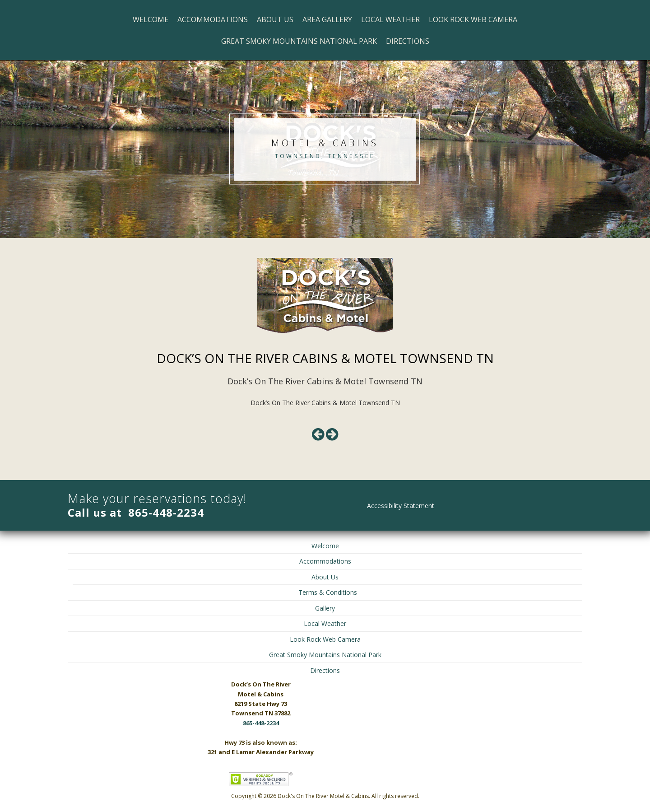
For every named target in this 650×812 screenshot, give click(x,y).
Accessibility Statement (401, 506)
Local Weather (390, 19)
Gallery (325, 608)
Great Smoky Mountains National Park (299, 41)
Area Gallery (327, 19)
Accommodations (213, 19)
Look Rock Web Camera (473, 19)
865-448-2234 (166, 512)
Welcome (151, 19)
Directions (408, 41)
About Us (275, 19)
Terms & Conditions (328, 592)
